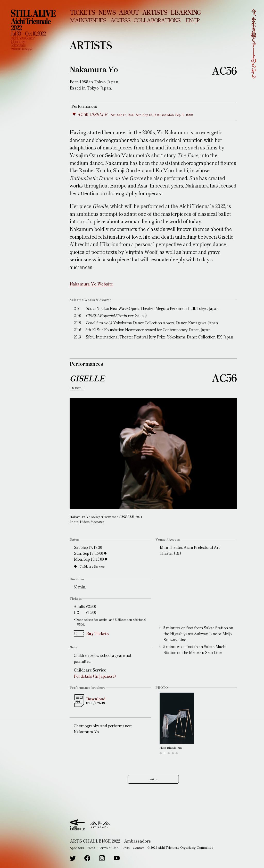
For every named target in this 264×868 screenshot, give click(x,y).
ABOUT (129, 12)
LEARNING (186, 12)
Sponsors (77, 848)
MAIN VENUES (88, 20)
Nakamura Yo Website (91, 284)
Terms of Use (108, 848)
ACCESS (120, 20)
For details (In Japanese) (95, 676)
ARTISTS (155, 12)
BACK (153, 781)
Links (126, 848)
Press (91, 848)
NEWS (107, 12)
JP (197, 20)
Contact (139, 848)
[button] (161, 753)
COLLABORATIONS (157, 20)
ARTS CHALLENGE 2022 (95, 841)
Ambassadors (137, 841)
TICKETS (82, 12)
